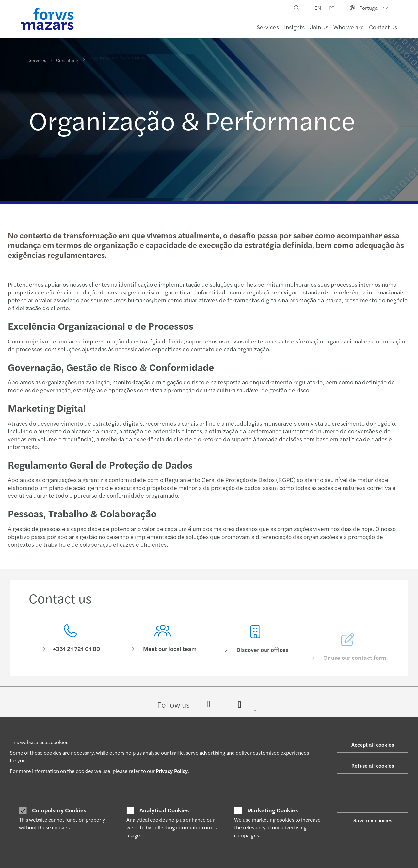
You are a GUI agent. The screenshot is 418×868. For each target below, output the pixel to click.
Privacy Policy (172, 771)
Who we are (349, 27)
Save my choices (373, 820)
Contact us (383, 27)
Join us (319, 27)
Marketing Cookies (273, 810)
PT (332, 8)
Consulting (67, 55)
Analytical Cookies (164, 810)
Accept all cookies (373, 745)
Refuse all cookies (373, 766)
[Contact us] (70, 641)
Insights (294, 27)
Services (268, 27)
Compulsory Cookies (59, 810)
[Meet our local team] (163, 651)
